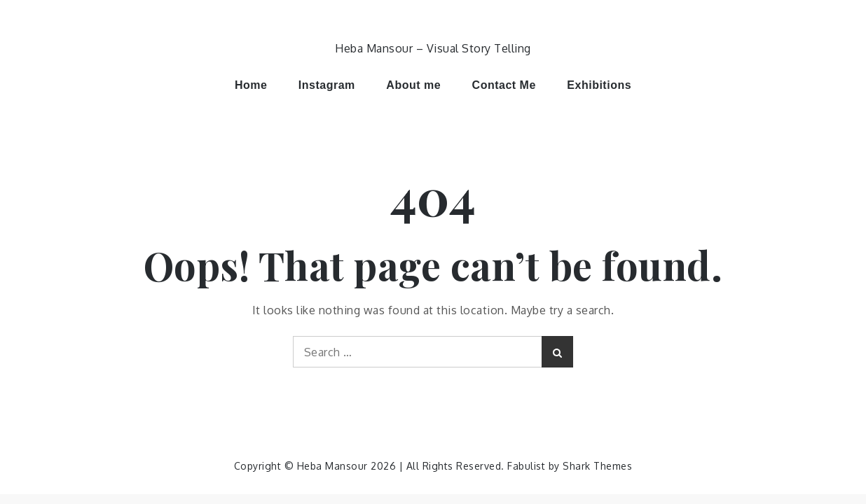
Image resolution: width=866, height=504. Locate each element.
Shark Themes (597, 466)
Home (251, 85)
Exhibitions (599, 85)
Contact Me (504, 85)
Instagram (327, 85)
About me (413, 85)
